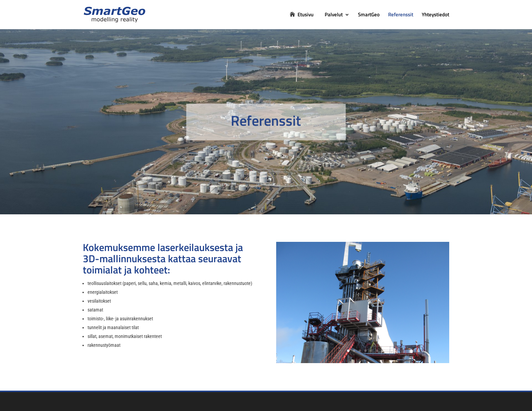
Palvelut (334, 15)
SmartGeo (369, 15)
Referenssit (401, 15)
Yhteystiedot (435, 15)
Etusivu (306, 15)
